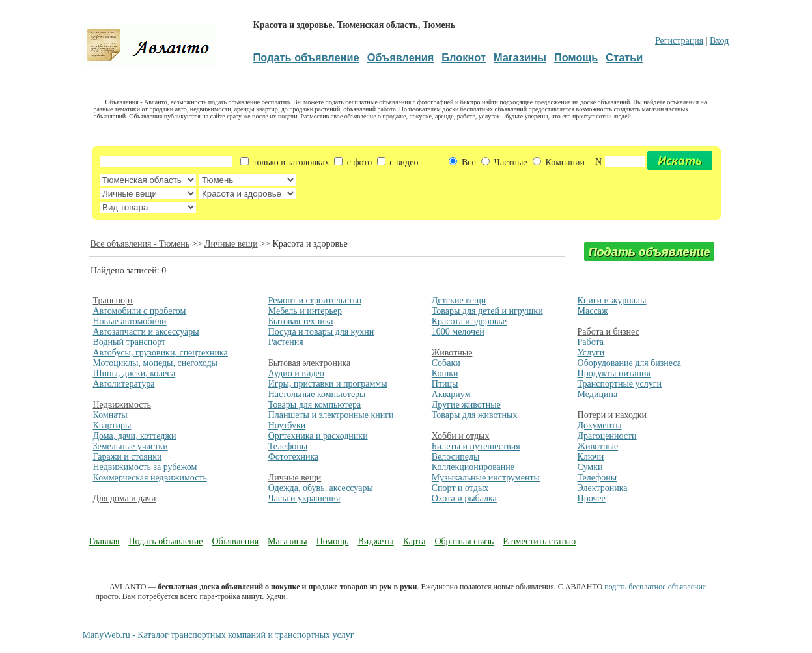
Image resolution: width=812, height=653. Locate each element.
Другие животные (466, 405)
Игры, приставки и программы (328, 384)
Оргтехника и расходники (318, 436)
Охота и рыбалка (464, 498)
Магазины (287, 541)
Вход (719, 41)
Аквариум (451, 394)
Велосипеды (456, 457)
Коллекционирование (473, 467)
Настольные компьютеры (317, 394)
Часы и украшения (304, 498)
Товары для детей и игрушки (487, 311)
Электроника (603, 488)
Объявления (235, 541)
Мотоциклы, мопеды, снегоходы (156, 363)
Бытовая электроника (310, 363)
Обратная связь (464, 541)
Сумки (590, 467)
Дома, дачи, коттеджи (135, 436)
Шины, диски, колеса (134, 373)
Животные (452, 353)
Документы (600, 425)
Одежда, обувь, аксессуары (321, 488)
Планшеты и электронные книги (331, 415)
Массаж (593, 311)
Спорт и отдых (460, 488)
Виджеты (376, 541)
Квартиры (112, 425)
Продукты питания (614, 373)
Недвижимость (122, 405)
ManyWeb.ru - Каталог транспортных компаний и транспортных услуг (218, 635)
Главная (105, 541)
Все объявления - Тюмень (140, 244)
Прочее (592, 498)
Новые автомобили (130, 321)
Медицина (598, 394)
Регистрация (679, 41)
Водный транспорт (130, 342)
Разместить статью (539, 541)
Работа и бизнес (609, 332)
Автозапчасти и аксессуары (146, 332)
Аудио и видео (296, 373)
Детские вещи (459, 300)
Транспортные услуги (620, 384)
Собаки (446, 363)
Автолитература (124, 384)
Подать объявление (166, 541)
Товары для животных (475, 415)
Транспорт (113, 300)
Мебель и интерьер (305, 311)
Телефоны (288, 446)
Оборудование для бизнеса (629, 363)
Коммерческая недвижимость (150, 478)
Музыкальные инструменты (486, 478)
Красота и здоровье (469, 321)
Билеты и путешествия (476, 446)
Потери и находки (612, 415)
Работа (591, 342)
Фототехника (294, 457)
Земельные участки (131, 446)
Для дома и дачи (125, 498)
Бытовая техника (301, 321)
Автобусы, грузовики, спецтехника (161, 353)
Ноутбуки (287, 425)
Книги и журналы (612, 300)
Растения (286, 342)
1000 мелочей (458, 332)
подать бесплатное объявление (655, 587)
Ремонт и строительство (315, 300)
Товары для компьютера (315, 405)
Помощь (333, 541)
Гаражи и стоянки (128, 457)
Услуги (591, 353)
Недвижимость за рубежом (145, 467)
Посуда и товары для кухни (321, 332)
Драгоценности (607, 436)
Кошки (445, 373)
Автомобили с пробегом (140, 311)
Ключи (591, 457)
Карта (414, 541)
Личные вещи (231, 244)
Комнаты (110, 415)
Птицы (445, 384)
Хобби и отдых (461, 436)
